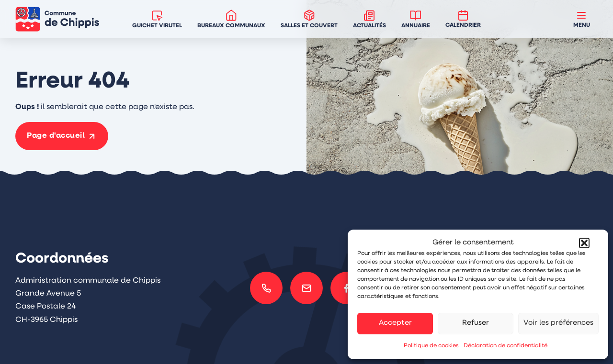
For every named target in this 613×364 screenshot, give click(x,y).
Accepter (395, 323)
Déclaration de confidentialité (505, 346)
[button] (584, 243)
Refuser (476, 323)
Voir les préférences (558, 323)
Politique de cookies (431, 346)
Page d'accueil (56, 136)
